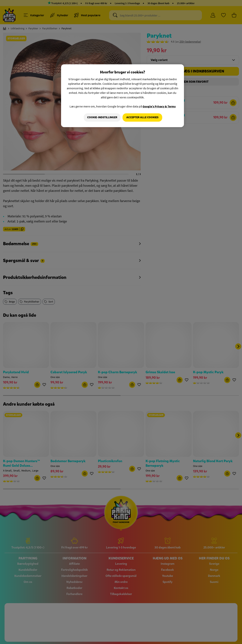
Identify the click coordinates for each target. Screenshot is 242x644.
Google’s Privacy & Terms (159, 106)
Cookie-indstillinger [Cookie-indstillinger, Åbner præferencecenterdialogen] (101, 117)
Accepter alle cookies (142, 117)
